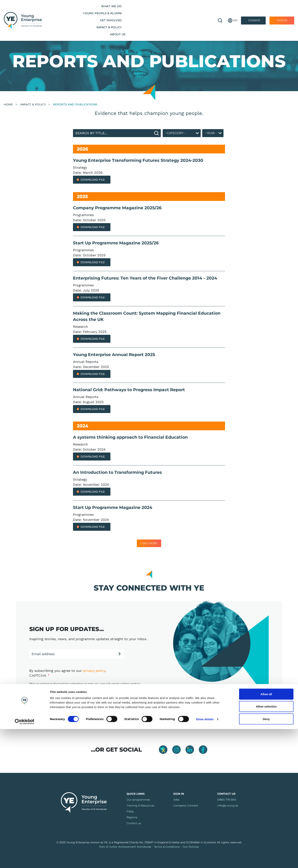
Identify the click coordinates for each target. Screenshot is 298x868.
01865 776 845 (227, 800)
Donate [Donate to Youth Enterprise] (254, 11)
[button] (233, 11)
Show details (205, 858)
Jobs (176, 800)
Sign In (282, 11)
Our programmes (138, 800)
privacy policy (94, 671)
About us (194, 11)
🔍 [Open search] (220, 11)
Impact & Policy (167, 11)
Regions (132, 817)
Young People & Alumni (99, 11)
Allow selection (266, 845)
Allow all (266, 833)
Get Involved (136, 11)
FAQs (130, 811)
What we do (62, 11)
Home (8, 104)
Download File (93, 180)
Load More (149, 543)
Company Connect (186, 806)
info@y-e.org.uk (228, 806)
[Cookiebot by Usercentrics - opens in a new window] (25, 861)
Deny (266, 858)
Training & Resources (140, 806)
